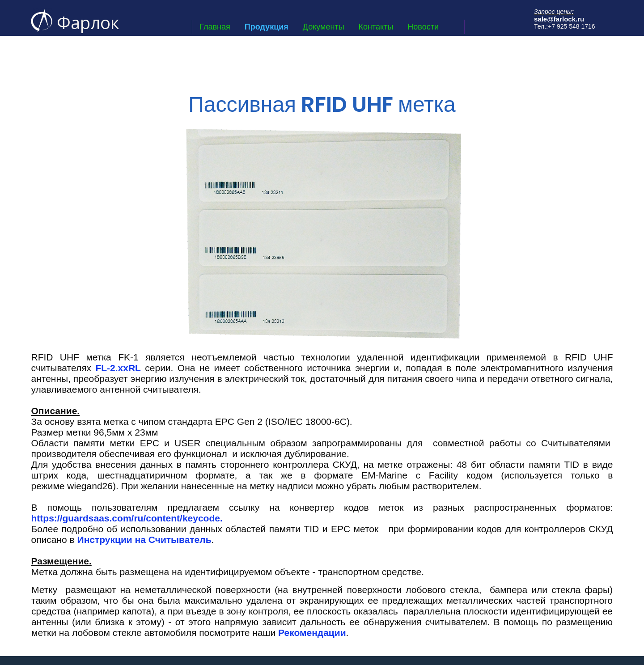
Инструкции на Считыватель (144, 540)
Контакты (376, 27)
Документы (324, 27)
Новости (423, 27)
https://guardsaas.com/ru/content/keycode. (128, 518)
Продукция (267, 27)
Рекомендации (312, 633)
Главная (215, 27)
